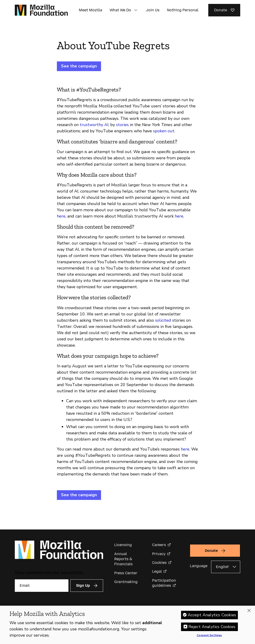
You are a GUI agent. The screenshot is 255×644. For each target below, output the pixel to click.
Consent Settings (209, 635)
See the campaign (79, 66)
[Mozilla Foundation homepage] (41, 10)
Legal (157, 571)
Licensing (123, 545)
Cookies (159, 563)
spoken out (164, 131)
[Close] (249, 611)
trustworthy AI (94, 125)
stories (122, 125)
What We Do (120, 10)
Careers (159, 545)
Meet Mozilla (91, 10)
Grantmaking (126, 582)
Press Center (126, 573)
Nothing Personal (183, 10)
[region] (127, 625)
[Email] (42, 586)
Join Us (153, 10)
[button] (136, 10)
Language (199, 566)
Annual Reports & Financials (123, 559)
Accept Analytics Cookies (212, 615)
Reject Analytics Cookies (212, 627)
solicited (163, 320)
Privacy (159, 554)
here (61, 216)
